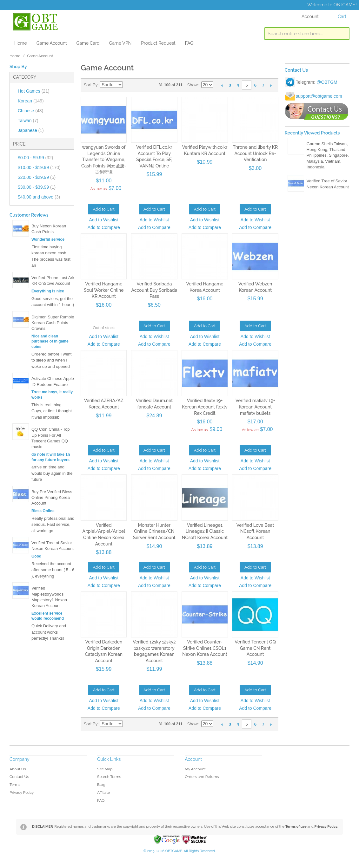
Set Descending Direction (129, 85)
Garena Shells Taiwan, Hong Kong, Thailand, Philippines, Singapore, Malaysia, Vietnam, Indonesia (328, 155)
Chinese (30, 111)
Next (271, 85)
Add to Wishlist (104, 220)
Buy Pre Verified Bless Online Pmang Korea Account (52, 497)
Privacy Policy (22, 793)
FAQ (189, 43)
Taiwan (28, 121)
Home (21, 43)
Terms (15, 785)
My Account (195, 769)
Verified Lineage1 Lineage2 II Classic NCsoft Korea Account (205, 531)
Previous (222, 85)
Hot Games (34, 91)
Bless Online (43, 511)
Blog (101, 785)
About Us (18, 769)
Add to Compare (104, 227)
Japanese (31, 130)
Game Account (52, 43)
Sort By (91, 85)
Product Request (158, 43)
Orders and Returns (202, 777)
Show (193, 85)
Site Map (105, 769)
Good (36, 556)
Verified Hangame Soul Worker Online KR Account (104, 290)
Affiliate (103, 793)
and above (39, 197)
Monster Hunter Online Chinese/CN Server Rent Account (154, 531)
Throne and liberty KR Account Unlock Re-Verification (255, 153)
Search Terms (109, 777)
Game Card (88, 43)
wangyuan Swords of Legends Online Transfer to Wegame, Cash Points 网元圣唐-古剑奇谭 (104, 160)
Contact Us (19, 777)
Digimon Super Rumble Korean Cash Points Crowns (53, 323)
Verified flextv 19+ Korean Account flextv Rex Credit (205, 407)
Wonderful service (48, 239)
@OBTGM (327, 82)
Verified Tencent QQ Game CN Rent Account (255, 648)
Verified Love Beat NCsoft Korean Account (255, 531)
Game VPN (120, 43)
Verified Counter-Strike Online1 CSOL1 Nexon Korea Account (205, 648)
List (151, 85)
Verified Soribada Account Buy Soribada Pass (154, 290)
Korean (31, 101)
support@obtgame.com (319, 96)
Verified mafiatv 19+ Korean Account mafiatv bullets (255, 407)
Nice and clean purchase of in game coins (50, 342)
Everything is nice (48, 291)
